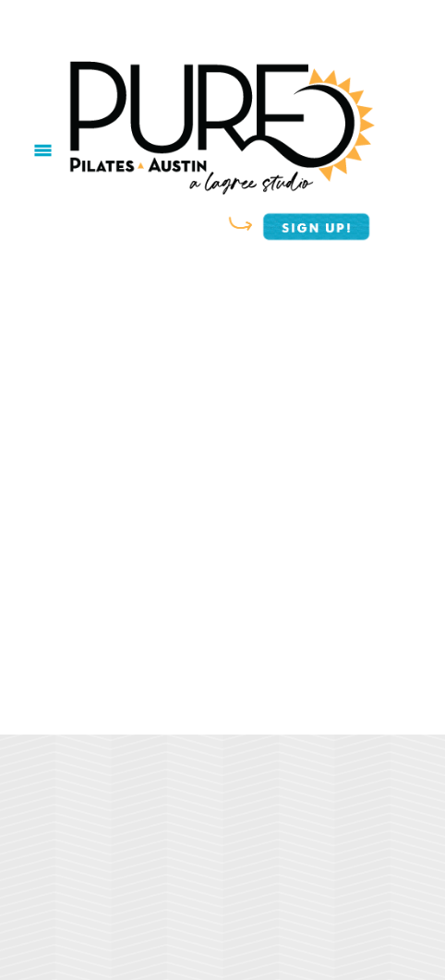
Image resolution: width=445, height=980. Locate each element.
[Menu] (43, 150)
